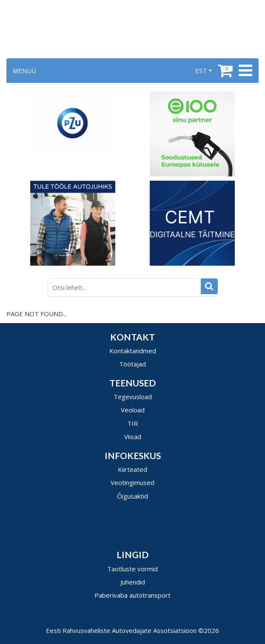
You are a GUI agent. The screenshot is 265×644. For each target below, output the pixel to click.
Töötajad (132, 364)
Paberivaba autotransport (132, 595)
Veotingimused (132, 482)
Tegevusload (133, 397)
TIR (132, 423)
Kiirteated (132, 469)
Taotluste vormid (132, 569)
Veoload (133, 410)
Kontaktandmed (133, 351)
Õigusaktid (132, 496)
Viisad (133, 437)
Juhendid (133, 582)
